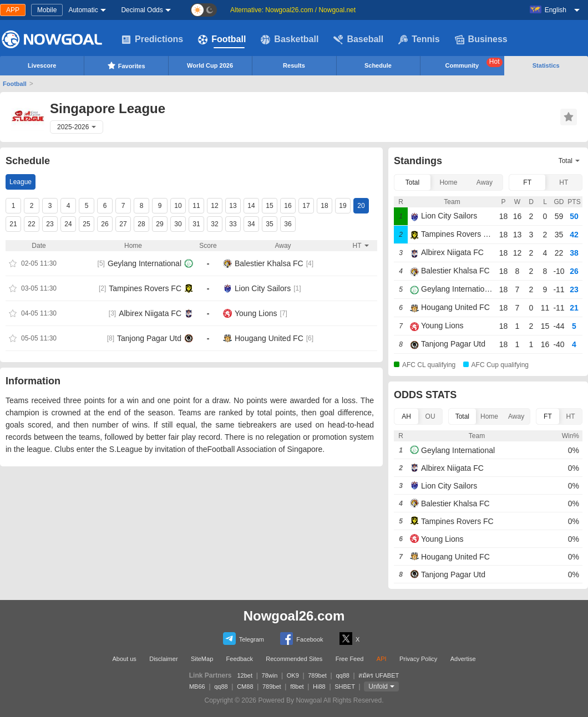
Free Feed (350, 659)
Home (448, 182)
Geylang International (145, 263)
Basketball (290, 39)
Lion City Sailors (263, 288)
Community (474, 63)
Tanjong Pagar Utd (149, 338)
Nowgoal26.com (294, 616)
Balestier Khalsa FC (269, 263)
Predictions (152, 39)
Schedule (378, 65)
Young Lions (256, 313)
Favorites (126, 65)
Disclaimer (163, 659)
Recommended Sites (294, 659)
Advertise (463, 659)
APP (13, 10)
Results (294, 65)
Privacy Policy (418, 659)
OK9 (293, 675)
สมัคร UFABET (379, 675)
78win (270, 675)
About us (124, 659)
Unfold (378, 687)
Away (485, 182)
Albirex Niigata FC (150, 313)
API (382, 659)
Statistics (546, 65)
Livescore (42, 65)
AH (406, 416)
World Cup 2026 (210, 65)
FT (527, 182)
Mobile (47, 10)
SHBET (345, 687)
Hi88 (319, 687)
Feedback (240, 659)
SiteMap (202, 659)
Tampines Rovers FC (145, 288)
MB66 (197, 687)
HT (564, 182)
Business (481, 39)
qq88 (342, 675)
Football (222, 39)
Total (412, 182)
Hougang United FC (269, 338)
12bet (245, 675)
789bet (317, 675)
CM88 (245, 687)
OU (430, 416)
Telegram (244, 639)
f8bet (297, 687)
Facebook (301, 639)
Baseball (358, 39)
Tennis (419, 39)
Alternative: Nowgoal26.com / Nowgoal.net (293, 10)
